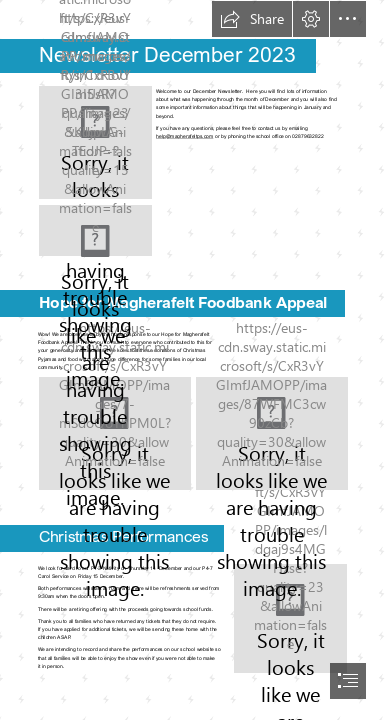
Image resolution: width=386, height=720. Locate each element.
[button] (252, 19)
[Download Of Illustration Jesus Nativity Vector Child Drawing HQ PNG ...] (290, 618)
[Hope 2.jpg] (272, 433)
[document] (193, 360)
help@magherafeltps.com (184, 136)
